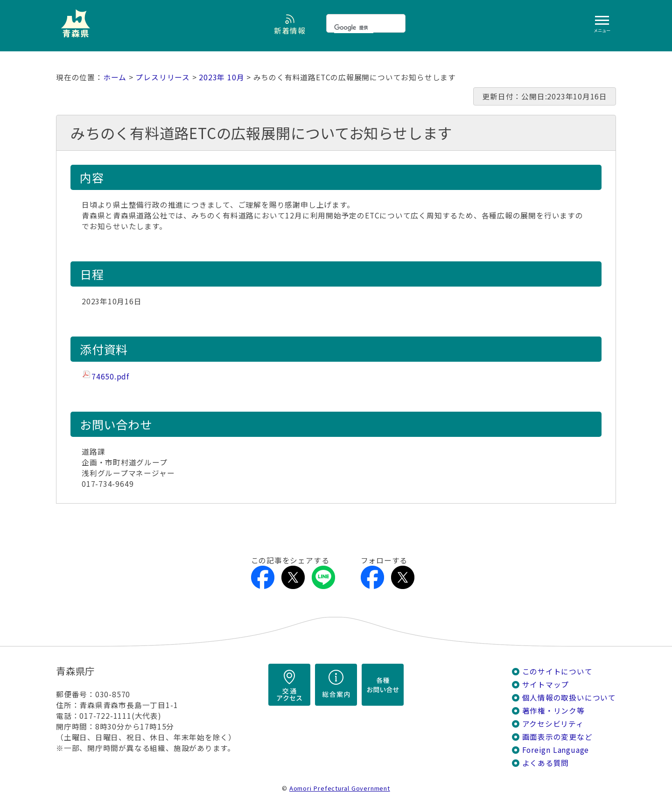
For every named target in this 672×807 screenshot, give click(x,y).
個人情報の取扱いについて (569, 698)
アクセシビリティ (553, 724)
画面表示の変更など (557, 737)
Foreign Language (556, 750)
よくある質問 (546, 763)
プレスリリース (163, 77)
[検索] (354, 28)
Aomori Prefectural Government (340, 788)
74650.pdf (110, 376)
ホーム (115, 77)
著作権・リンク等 (553, 711)
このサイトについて (557, 671)
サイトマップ (546, 684)
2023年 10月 (221, 77)
